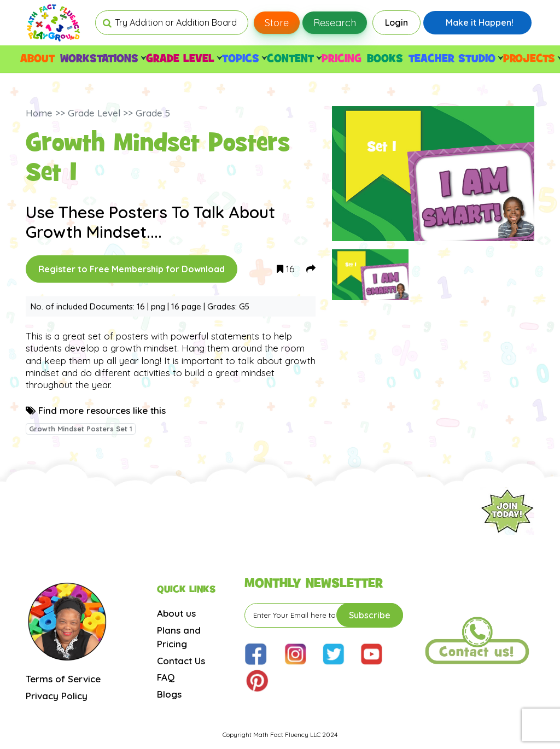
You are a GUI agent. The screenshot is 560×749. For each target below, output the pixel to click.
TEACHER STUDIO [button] (454, 59)
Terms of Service (63, 679)
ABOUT (37, 59)
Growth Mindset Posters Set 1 (81, 429)
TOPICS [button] (243, 59)
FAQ (166, 677)
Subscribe (370, 615)
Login (396, 22)
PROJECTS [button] (532, 59)
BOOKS (385, 59)
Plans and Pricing (179, 637)
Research (335, 23)
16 (285, 269)
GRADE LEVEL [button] (183, 59)
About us (176, 613)
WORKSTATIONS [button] (102, 59)
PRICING (342, 59)
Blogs (169, 694)
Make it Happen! (480, 22)
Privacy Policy (57, 696)
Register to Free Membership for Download (132, 269)
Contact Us (181, 661)
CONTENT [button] (293, 59)
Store (277, 23)
